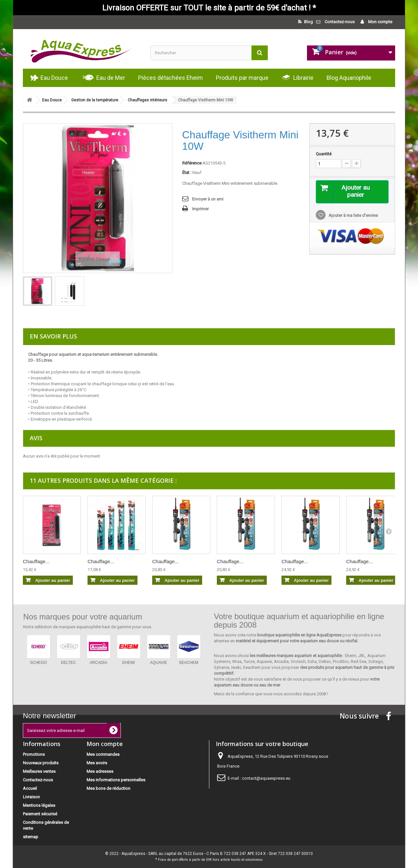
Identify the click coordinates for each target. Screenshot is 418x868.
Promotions (34, 754)
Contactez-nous (340, 22)
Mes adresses (100, 771)
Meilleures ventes (39, 771)
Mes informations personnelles (116, 780)
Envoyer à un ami (208, 199)
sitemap (31, 837)
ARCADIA (98, 663)
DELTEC (68, 663)
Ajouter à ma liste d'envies (353, 216)
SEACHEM (189, 663)
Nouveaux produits (41, 763)
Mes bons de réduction (108, 788)
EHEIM (128, 663)
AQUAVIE (158, 663)
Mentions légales (39, 805)
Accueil (30, 788)
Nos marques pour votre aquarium (83, 617)
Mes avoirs (97, 763)
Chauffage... (36, 561)
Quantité (324, 154)
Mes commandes (103, 754)
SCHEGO (38, 663)
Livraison (31, 797)
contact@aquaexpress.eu (266, 778)
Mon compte (380, 22)
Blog (308, 22)
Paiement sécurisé (40, 814)
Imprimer (200, 209)
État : (187, 173)
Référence (192, 163)
